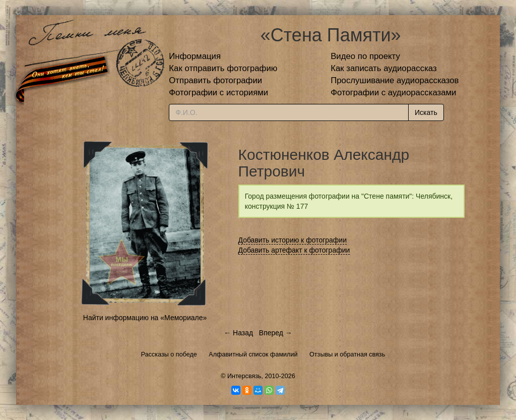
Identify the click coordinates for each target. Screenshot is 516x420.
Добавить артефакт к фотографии (294, 250)
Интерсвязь (244, 376)
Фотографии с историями (218, 93)
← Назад (238, 333)
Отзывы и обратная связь (347, 354)
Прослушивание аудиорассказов (395, 80)
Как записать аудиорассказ (384, 68)
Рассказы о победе (169, 354)
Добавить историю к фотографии (293, 240)
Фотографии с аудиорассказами (393, 93)
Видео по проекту (365, 56)
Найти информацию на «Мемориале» (145, 318)
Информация (195, 56)
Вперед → (276, 333)
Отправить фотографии (215, 80)
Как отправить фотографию (223, 68)
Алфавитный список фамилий (253, 354)
